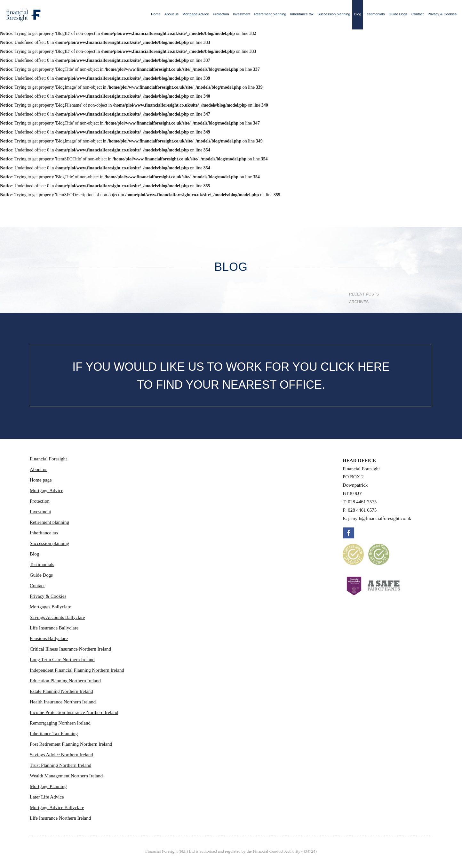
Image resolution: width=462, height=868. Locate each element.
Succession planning (334, 14)
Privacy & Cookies (442, 14)
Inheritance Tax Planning (54, 734)
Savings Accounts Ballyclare (57, 617)
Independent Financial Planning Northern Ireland (77, 670)
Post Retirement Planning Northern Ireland (71, 744)
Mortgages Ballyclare (51, 607)
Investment (242, 14)
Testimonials (375, 14)
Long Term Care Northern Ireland (62, 660)
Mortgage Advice (196, 14)
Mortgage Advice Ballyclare (57, 807)
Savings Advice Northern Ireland (61, 755)
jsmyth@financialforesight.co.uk (380, 518)
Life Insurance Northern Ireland (60, 818)
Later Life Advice (47, 797)
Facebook (349, 533)
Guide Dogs (398, 14)
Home (156, 14)
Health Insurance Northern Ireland (63, 702)
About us (171, 14)
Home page (41, 480)
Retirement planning (270, 14)
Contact (418, 14)
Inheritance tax (302, 14)
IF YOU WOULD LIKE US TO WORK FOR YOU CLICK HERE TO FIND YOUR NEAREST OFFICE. (231, 376)
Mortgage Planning (48, 786)
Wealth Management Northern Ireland (66, 776)
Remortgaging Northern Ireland (60, 723)
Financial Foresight (48, 459)
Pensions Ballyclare (49, 638)
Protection (221, 14)
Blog (358, 14)
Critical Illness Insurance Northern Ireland (70, 649)
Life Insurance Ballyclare (54, 628)
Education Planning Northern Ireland (65, 681)
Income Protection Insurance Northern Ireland (74, 712)
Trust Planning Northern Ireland (60, 765)
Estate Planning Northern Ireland (61, 691)
